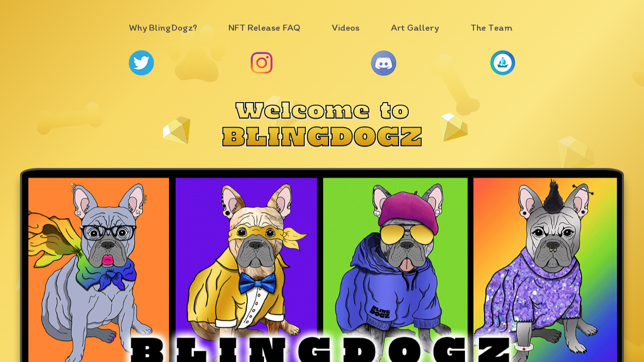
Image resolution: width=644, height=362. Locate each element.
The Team (492, 27)
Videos (346, 27)
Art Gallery (415, 27)
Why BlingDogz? (163, 27)
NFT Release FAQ (264, 27)
